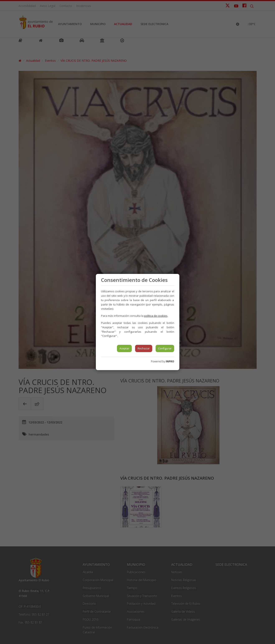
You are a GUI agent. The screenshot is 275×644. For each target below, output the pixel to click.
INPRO (170, 361)
